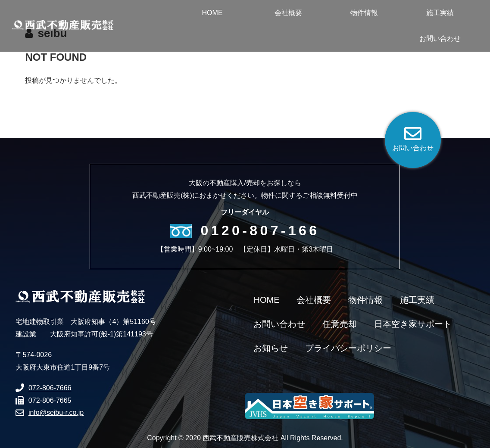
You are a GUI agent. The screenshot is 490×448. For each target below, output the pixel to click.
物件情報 (365, 300)
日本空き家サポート (413, 324)
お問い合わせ (279, 324)
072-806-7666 (50, 388)
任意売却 (340, 324)
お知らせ (271, 348)
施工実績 (417, 300)
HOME (266, 300)
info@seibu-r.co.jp (56, 412)
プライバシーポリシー (348, 348)
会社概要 (314, 300)
